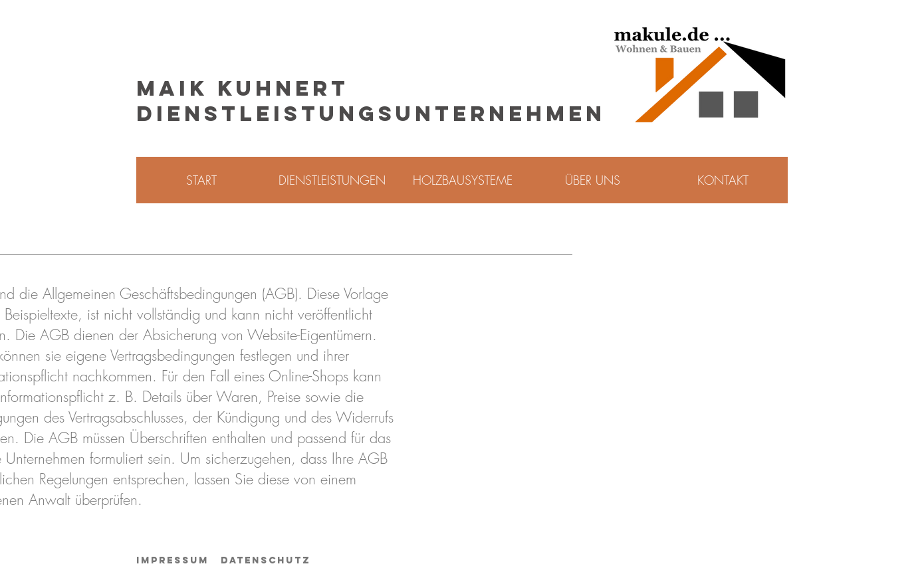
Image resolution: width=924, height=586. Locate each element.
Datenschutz (266, 560)
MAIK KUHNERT (243, 88)
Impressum (173, 560)
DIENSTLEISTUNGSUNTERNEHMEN (371, 114)
